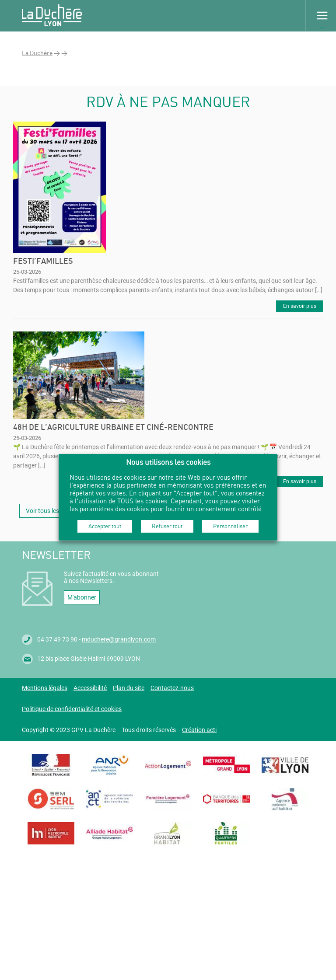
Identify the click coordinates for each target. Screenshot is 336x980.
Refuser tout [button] (167, 526)
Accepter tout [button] (105, 526)
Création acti (199, 730)
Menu (321, 15)
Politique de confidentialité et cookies (72, 709)
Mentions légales (45, 688)
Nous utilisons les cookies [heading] (168, 462)
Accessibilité (90, 688)
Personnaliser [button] (230, 526)
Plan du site (129, 688)
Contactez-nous (172, 688)
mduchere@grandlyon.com (119, 639)
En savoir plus (300, 306)
